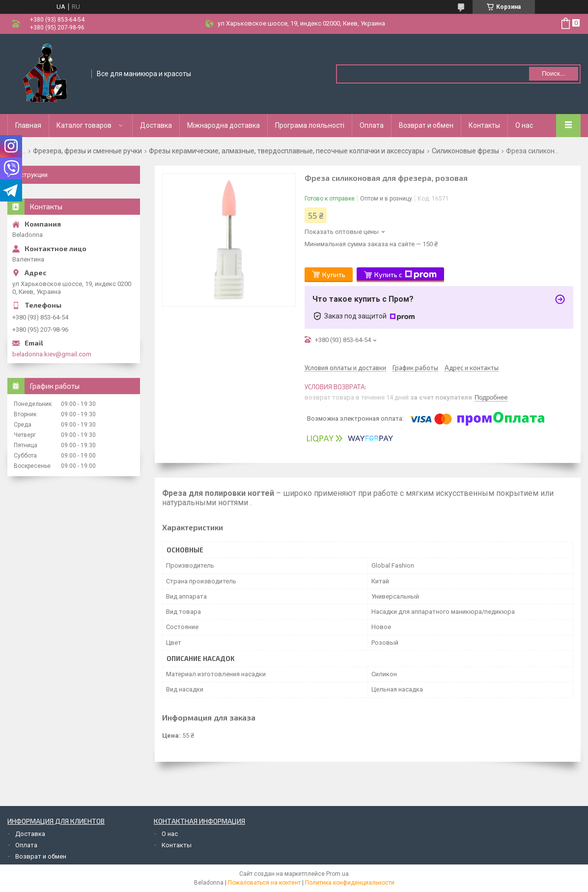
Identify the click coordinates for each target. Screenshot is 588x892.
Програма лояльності (310, 125)
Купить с (406, 275)
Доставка (156, 125)
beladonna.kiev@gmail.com (52, 354)
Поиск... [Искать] (554, 73)
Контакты (484, 125)
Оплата (372, 125)
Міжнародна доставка (224, 125)
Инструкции (30, 175)
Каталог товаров (84, 125)
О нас (524, 125)
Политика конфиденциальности (350, 883)
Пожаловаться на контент (264, 883)
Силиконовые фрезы (465, 151)
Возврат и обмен (426, 125)
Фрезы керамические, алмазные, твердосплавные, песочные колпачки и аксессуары (287, 151)
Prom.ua (337, 874)
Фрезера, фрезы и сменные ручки (87, 151)
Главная (28, 125)
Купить (334, 274)
